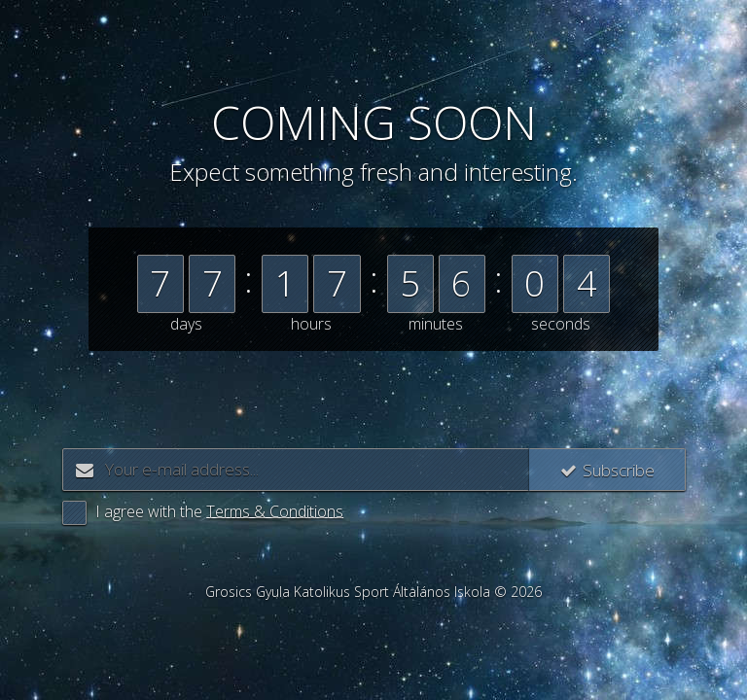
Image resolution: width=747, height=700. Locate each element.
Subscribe (602, 470)
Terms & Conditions (275, 511)
